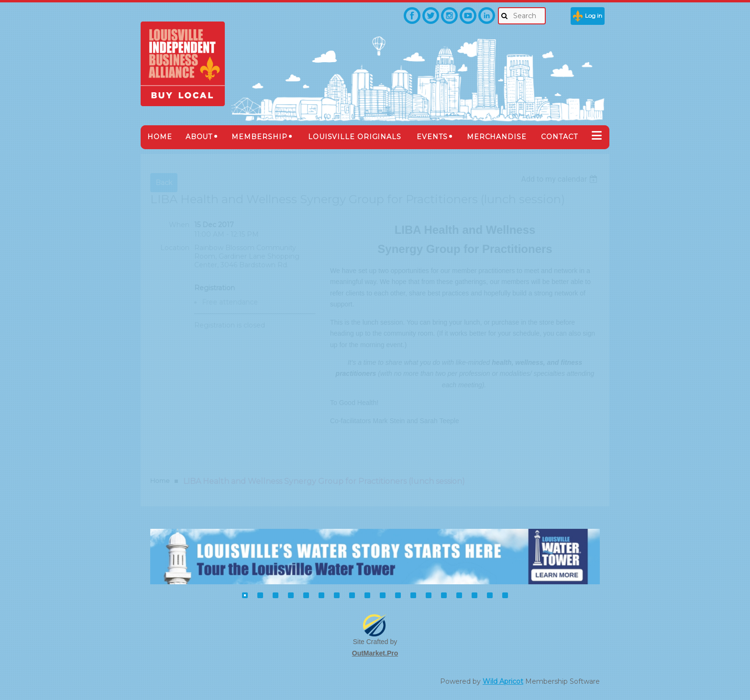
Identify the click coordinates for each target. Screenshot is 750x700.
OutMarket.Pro (375, 653)
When (179, 225)
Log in (594, 16)
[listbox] (560, 179)
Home (160, 481)
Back (164, 183)
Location (175, 248)
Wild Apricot (503, 681)
